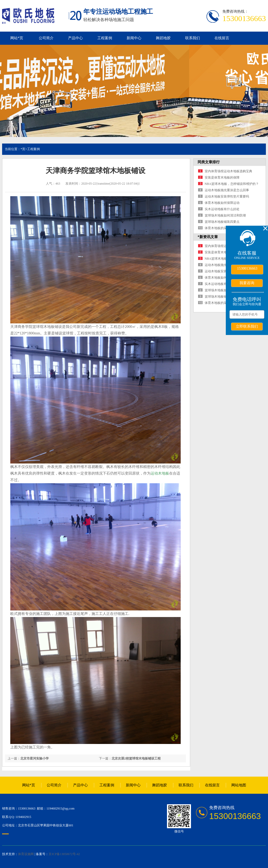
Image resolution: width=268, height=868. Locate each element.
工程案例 (105, 38)
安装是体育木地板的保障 (222, 177)
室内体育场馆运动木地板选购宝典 (228, 171)
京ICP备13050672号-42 (64, 854)
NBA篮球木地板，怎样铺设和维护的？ (232, 184)
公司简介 (46, 38)
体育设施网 (26, 854)
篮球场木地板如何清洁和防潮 (225, 215)
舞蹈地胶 (163, 38)
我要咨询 (247, 283)
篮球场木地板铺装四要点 (222, 222)
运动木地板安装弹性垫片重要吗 (227, 196)
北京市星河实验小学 (35, 758)
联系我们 (193, 38)
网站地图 (239, 785)
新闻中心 (134, 38)
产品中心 (75, 38)
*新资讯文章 (208, 237)
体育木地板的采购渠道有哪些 (225, 228)
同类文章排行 (209, 162)
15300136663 (247, 268)
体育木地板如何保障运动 (222, 203)
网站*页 (17, 38)
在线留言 (222, 38)
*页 (23, 149)
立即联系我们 (247, 326)
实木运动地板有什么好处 (222, 209)
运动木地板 (160, 473)
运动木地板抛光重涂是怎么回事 (227, 190)
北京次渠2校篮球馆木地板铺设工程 (136, 758)
